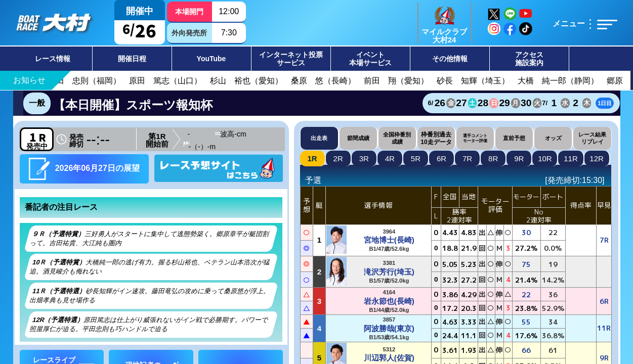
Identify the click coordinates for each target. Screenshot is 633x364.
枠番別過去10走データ (436, 138)
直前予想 (514, 138)
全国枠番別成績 (397, 138)
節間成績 (358, 138)
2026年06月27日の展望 (84, 169)
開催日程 (132, 59)
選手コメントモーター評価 (475, 138)
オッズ (553, 138)
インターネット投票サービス (291, 59)
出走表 (319, 138)
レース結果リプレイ (592, 138)
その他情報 (450, 59)
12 (597, 158)
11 (571, 158)
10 (545, 158)
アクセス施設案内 (529, 59)
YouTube (212, 59)
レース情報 (53, 59)
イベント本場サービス (370, 59)
